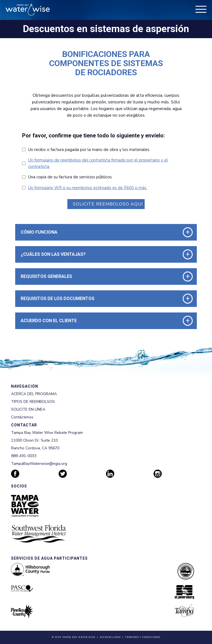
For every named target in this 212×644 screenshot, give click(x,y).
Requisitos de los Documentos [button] (58, 298)
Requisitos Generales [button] (46, 276)
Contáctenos (22, 417)
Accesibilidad (110, 637)
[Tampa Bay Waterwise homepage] (28, 10)
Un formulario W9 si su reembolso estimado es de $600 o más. (88, 188)
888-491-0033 (24, 456)
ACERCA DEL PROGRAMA (34, 394)
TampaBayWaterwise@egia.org (39, 464)
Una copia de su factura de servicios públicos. (70, 177)
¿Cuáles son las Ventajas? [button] (53, 254)
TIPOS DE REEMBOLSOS (33, 402)
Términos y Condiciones (143, 637)
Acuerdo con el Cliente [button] (49, 321)
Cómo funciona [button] (39, 232)
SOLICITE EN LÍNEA (28, 409)
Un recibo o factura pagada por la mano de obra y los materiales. (89, 150)
